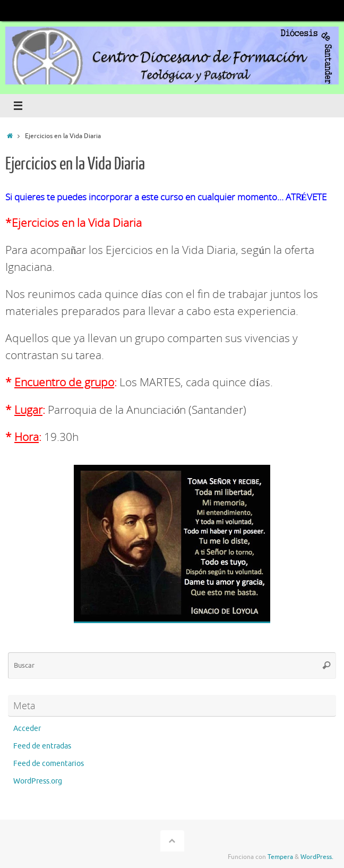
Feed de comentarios (49, 764)
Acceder (27, 729)
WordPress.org (38, 781)
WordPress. (317, 857)
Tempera (280, 857)
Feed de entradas (42, 746)
